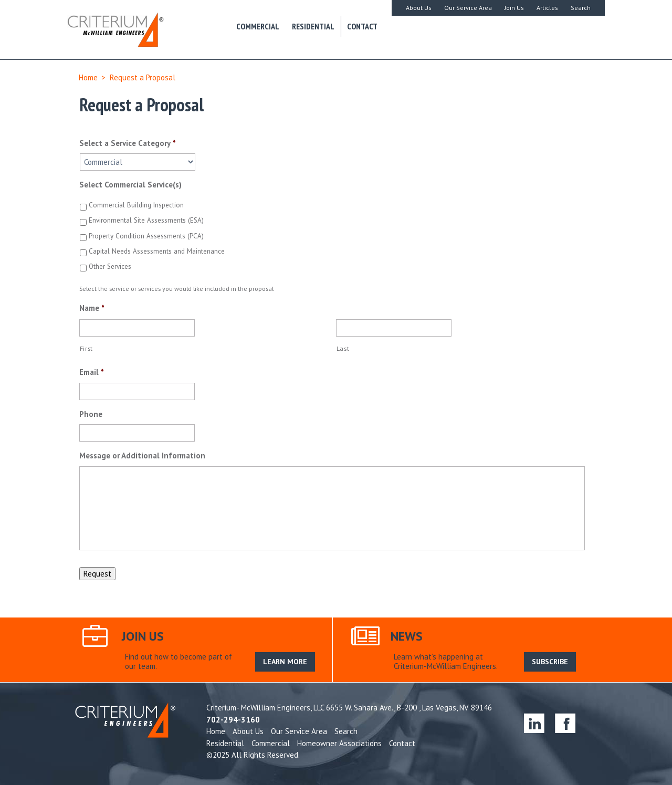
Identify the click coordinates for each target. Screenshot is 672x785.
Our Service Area (468, 8)
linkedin (534, 723)
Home (88, 77)
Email (92, 372)
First (86, 348)
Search (581, 8)
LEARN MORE (285, 662)
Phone (91, 414)
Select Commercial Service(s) (130, 185)
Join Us (514, 8)
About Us (419, 8)
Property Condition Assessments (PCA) (146, 236)
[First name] (137, 328)
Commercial (258, 26)
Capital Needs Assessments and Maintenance (157, 251)
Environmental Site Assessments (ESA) (146, 220)
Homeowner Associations (339, 743)
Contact (362, 26)
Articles (547, 8)
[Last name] (394, 328)
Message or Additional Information (142, 456)
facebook (565, 723)
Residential (313, 26)
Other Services (110, 266)
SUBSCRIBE (550, 662)
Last (343, 348)
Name (92, 308)
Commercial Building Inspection (136, 205)
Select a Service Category (128, 143)
